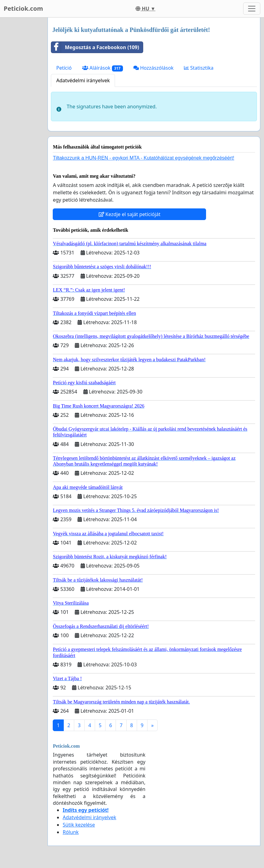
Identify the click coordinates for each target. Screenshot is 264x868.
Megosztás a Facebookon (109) (95, 47)
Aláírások (103, 68)
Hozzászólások (153, 68)
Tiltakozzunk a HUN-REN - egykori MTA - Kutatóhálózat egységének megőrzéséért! (143, 158)
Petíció (64, 68)
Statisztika (199, 68)
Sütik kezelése (79, 825)
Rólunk (71, 832)
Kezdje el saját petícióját (130, 214)
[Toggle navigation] (252, 9)
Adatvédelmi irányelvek (83, 80)
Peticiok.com (23, 8)
